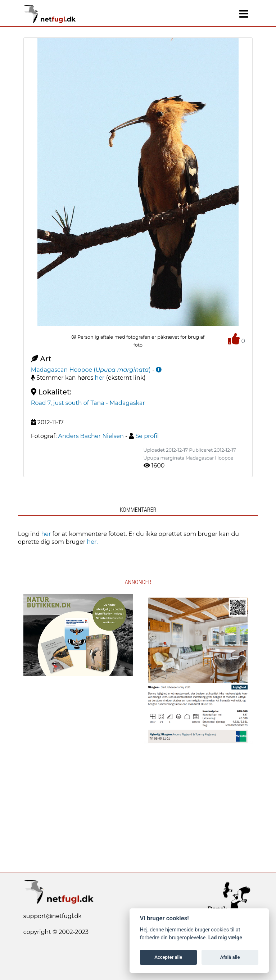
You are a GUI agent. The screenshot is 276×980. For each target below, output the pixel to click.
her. (92, 542)
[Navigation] (244, 14)
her (100, 378)
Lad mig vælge (225, 938)
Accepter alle (168, 957)
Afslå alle (230, 957)
